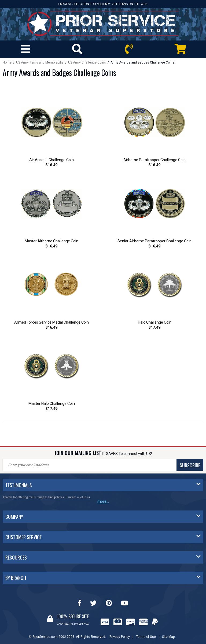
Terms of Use (146, 637)
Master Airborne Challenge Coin (51, 241)
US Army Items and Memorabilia (40, 62)
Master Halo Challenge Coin (52, 404)
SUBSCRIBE (190, 465)
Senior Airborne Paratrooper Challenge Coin (154, 241)
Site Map (168, 637)
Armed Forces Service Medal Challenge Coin (51, 322)
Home (7, 62)
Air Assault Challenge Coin (51, 160)
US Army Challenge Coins (87, 62)
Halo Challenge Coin (155, 322)
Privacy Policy (120, 637)
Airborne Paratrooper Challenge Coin (154, 160)
